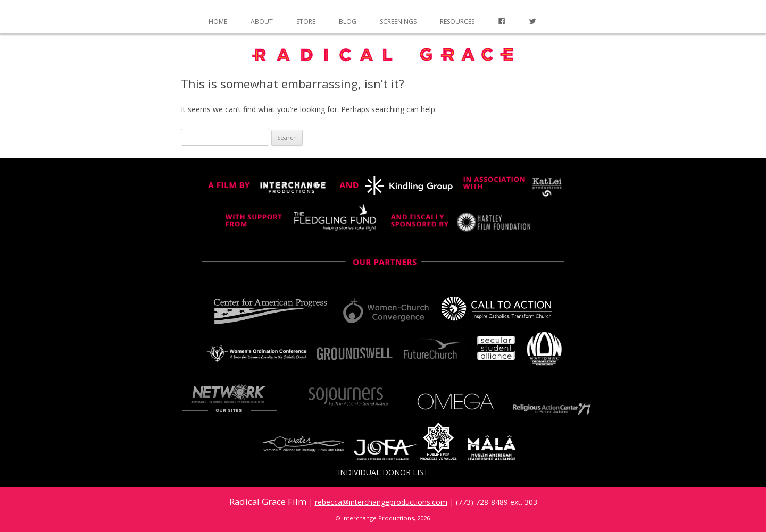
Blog (348, 22)
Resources (457, 22)
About (262, 22)
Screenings (398, 22)
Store (306, 22)
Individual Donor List (383, 472)
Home (218, 22)
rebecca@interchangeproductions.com (381, 502)
